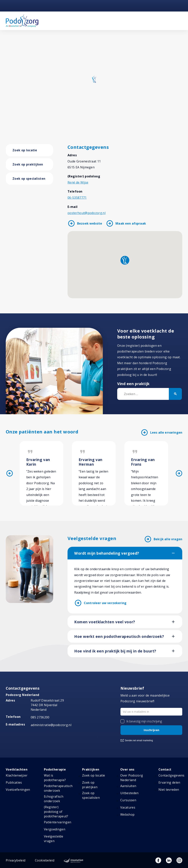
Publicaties (14, 782)
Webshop (127, 814)
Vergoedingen (55, 829)
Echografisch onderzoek (54, 799)
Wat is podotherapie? (55, 778)
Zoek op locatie (25, 150)
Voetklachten (17, 769)
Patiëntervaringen (58, 822)
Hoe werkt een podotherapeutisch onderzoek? (119, 637)
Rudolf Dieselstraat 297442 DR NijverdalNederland (47, 705)
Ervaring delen (169, 782)
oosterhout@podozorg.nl (87, 213)
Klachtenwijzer (17, 775)
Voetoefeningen (18, 790)
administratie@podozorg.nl (51, 725)
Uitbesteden (129, 793)
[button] (125, 260)
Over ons (127, 769)
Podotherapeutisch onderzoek (58, 788)
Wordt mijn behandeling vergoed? (107, 553)
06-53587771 (77, 198)
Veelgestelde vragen (54, 839)
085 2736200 (40, 717)
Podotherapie (55, 769)
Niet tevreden (169, 790)
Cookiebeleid (45, 860)
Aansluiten (128, 786)
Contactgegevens (172, 775)
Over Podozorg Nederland (132, 778)
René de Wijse (78, 182)
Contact (165, 769)
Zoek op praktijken (28, 164)
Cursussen (128, 800)
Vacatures (128, 807)
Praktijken (91, 769)
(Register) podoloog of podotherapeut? (56, 812)
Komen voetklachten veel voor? (105, 622)
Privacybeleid (16, 860)
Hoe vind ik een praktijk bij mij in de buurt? (115, 651)
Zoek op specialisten (29, 179)
